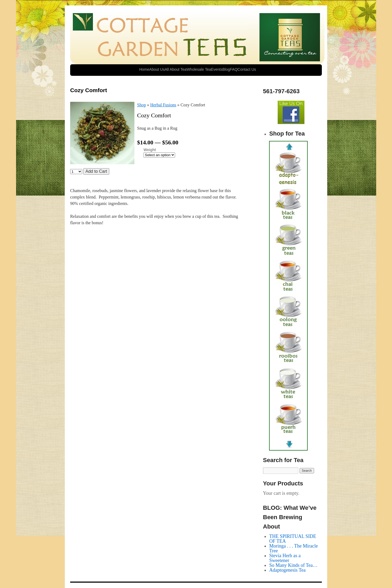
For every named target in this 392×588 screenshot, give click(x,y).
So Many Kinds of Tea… (293, 565)
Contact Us (247, 69)
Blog (226, 69)
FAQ (234, 69)
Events (217, 69)
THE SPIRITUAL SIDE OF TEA (293, 539)
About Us (157, 69)
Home (144, 69)
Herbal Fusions (163, 105)
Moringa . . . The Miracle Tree (293, 548)
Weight (150, 150)
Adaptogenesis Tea (287, 570)
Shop (142, 105)
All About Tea (176, 69)
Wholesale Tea (199, 69)
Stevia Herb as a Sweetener (285, 558)
